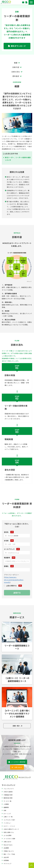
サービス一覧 (7, 801)
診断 (5, 810)
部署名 (6, 566)
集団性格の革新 (8, 798)
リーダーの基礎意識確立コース (17, 637)
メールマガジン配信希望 (18, 762)
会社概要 (6, 848)
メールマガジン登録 (9, 839)
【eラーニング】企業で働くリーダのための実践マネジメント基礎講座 (17, 703)
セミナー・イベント (9, 826)
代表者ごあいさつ (9, 851)
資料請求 (16, 76)
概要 (16, 63)
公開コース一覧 (8, 817)
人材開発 (6, 804)
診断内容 (16, 67)
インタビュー (7, 823)
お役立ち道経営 (8, 792)
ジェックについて (9, 789)
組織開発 (6, 807)
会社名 (6, 532)
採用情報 (6, 860)
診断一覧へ (16, 726)
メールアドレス (9, 549)
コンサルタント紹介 (9, 820)
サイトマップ (7, 864)
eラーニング (7, 814)
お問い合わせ (23, 2)
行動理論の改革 (8, 795)
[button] (31, 2)
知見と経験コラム (9, 832)
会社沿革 (6, 857)
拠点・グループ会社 (9, 854)
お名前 (6, 541)
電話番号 (7, 558)
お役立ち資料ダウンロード (11, 829)
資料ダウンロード (27, 2)
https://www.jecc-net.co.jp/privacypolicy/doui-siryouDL (14, 580)
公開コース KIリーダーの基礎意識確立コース (17, 669)
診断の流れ (16, 72)
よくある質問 (7, 835)
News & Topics (8, 845)
